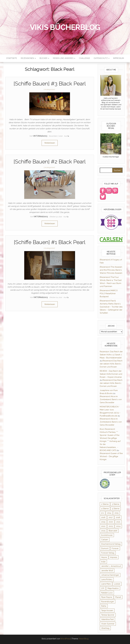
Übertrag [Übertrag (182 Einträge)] (105, 628)
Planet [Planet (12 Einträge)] (118, 597)
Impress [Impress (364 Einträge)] (114, 557)
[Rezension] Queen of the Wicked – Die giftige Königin (111, 456)
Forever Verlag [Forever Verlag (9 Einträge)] (108, 553)
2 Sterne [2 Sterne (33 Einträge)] (105, 504)
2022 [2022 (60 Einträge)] (103, 526)
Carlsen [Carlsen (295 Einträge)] (105, 540)
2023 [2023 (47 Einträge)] (111, 526)
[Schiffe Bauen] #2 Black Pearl (50, 162)
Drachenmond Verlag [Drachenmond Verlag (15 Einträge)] (111, 544)
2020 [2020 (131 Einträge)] (111, 522)
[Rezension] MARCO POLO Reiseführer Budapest (109, 294)
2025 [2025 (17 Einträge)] (103, 531)
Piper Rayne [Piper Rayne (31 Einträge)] (107, 597)
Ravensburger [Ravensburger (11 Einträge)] (108, 602)
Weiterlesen (50, 143)
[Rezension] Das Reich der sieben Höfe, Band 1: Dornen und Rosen (111, 364)
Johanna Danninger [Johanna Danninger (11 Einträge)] (110, 575)
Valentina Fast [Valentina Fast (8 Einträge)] (107, 619)
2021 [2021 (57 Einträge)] (118, 522)
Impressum (119, 58)
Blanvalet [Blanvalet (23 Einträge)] (113, 531)
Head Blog (84, 639)
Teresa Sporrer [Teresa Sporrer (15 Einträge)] (108, 615)
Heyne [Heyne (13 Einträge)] (104, 557)
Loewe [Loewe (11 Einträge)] (117, 584)
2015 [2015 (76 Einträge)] (116, 513)
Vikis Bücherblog (65, 27)
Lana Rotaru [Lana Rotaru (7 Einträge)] (107, 579)
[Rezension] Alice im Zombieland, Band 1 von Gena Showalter (111, 399)
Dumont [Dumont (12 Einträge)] (105, 548)
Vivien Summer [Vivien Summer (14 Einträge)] (108, 624)
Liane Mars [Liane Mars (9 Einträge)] (106, 584)
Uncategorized (49, 89)
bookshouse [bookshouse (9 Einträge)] (107, 535)
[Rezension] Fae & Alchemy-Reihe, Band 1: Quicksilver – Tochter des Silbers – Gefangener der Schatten (111, 307)
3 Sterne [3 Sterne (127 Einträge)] (116, 504)
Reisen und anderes (64, 58)
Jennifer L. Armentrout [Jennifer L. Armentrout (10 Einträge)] (111, 566)
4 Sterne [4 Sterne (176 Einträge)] (105, 509)
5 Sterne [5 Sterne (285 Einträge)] (116, 509)
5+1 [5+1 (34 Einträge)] (103, 513)
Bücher (44, 58)
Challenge (84, 58)
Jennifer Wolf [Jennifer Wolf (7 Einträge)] (107, 571)
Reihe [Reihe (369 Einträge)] (104, 606)
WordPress (65, 639)
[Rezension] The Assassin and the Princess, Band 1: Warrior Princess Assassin (111, 270)
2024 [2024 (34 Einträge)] (118, 526)
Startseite (12, 58)
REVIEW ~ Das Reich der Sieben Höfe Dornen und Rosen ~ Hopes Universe (111, 374)
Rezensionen (28, 58)
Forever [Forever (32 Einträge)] (115, 548)
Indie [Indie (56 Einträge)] (103, 562)
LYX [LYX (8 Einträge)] (103, 588)
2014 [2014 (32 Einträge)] (109, 513)
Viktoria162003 (40, 136)
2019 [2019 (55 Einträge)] (103, 522)
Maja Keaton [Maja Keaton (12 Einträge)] (113, 588)
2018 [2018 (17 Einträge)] (118, 517)
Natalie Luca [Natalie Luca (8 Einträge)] (107, 593)
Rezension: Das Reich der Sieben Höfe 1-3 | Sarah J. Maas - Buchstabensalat (111, 355)
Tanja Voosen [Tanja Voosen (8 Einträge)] (107, 610)
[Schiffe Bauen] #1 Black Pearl (50, 242)
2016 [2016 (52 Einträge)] (103, 517)
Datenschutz (102, 58)
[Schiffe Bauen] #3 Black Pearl (50, 84)
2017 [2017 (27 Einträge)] (111, 517)
